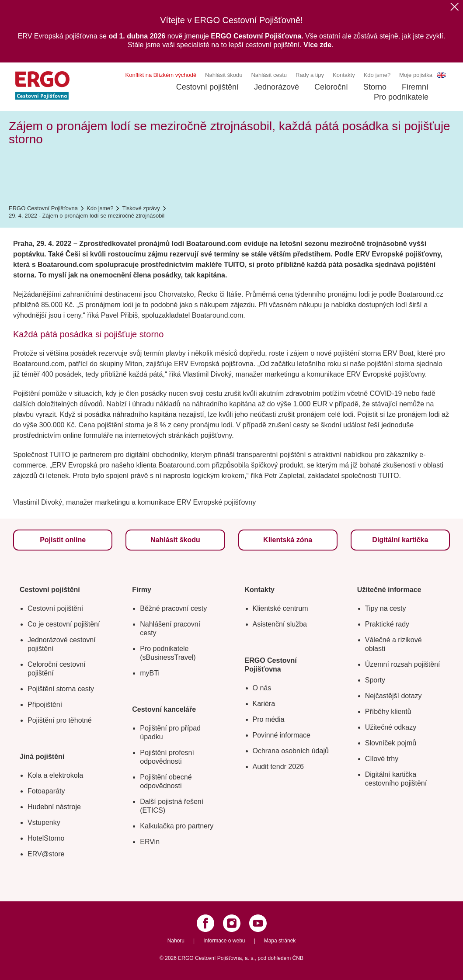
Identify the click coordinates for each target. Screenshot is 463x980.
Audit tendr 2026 (278, 767)
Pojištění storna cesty (61, 689)
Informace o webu (224, 941)
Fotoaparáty (46, 791)
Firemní (415, 87)
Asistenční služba (280, 624)
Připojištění (45, 705)
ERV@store (46, 854)
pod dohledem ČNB (280, 958)
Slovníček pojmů (391, 743)
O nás (262, 688)
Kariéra (264, 704)
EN (441, 75)
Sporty (375, 680)
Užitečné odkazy (391, 727)
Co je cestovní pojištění (64, 624)
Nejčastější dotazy (393, 696)
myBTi (150, 673)
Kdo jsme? (377, 75)
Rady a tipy (310, 75)
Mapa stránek (280, 941)
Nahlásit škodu (224, 75)
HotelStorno (46, 838)
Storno (375, 87)
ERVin (150, 842)
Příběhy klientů (388, 712)
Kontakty (344, 75)
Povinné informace (282, 735)
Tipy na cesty (386, 608)
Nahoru (176, 941)
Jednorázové (277, 87)
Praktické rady (387, 624)
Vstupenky (44, 822)
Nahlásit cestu (269, 75)
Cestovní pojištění (207, 87)
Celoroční (331, 87)
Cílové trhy (382, 759)
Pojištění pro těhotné (60, 720)
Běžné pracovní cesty (173, 608)
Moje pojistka (416, 75)
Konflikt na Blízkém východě (161, 75)
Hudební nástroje (54, 807)
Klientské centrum (280, 608)
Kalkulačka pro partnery (177, 826)
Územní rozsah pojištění (403, 664)
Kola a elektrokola (55, 775)
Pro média (269, 719)
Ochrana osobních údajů (291, 751)
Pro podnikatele (401, 97)
